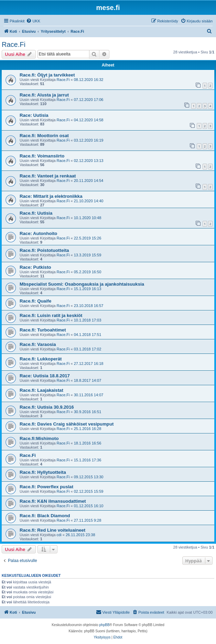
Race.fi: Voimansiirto (42, 156)
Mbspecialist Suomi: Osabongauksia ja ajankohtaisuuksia (82, 284)
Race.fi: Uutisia (36, 213)
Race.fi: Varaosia (38, 344)
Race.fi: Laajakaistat (41, 390)
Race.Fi (14, 44)
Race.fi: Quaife (35, 301)
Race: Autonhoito (38, 233)
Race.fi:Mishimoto (39, 438)
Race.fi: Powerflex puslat (46, 487)
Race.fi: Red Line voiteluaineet (52, 530)
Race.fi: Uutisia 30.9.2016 (47, 407)
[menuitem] (33, 21)
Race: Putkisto (35, 267)
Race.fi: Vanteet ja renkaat (48, 176)
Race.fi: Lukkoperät (41, 359)
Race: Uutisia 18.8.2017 (45, 376)
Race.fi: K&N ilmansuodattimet (53, 501)
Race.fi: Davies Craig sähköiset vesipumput (67, 424)
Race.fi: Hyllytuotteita (43, 472)
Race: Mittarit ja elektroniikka (51, 196)
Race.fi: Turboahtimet (43, 330)
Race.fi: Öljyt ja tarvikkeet (47, 75)
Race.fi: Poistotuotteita (44, 250)
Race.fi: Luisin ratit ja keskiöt (51, 315)
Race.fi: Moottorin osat (44, 136)
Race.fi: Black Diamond (45, 516)
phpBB (105, 625)
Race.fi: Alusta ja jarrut (44, 95)
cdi (59, 535)
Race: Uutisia (34, 115)
